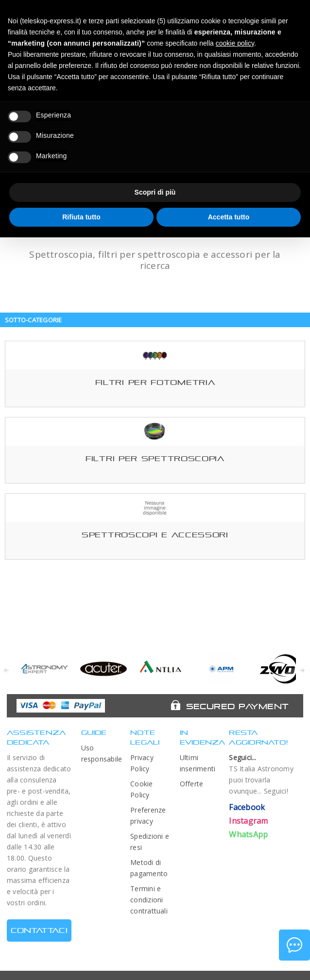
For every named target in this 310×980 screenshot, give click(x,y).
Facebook (247, 807)
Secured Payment (237, 706)
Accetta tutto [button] (229, 217)
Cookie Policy (141, 789)
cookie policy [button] (235, 43)
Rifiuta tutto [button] (81, 217)
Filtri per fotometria (155, 382)
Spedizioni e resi (150, 842)
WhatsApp (248, 834)
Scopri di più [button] (155, 192)
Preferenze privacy (148, 815)
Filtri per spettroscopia (155, 458)
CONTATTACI (39, 930)
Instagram (248, 821)
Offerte (192, 784)
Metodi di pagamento (149, 868)
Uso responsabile (101, 753)
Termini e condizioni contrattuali (149, 900)
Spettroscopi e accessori (155, 535)
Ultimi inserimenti (198, 763)
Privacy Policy (142, 763)
